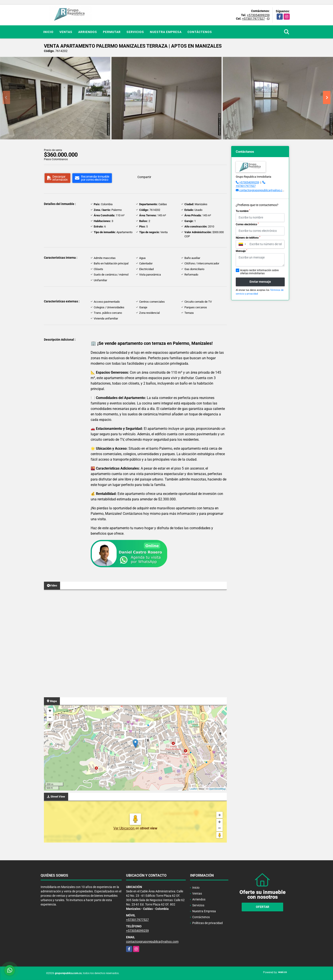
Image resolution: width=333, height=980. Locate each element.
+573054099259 (258, 15)
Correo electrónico (247, 224)
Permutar (112, 32)
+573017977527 (253, 19)
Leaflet (193, 789)
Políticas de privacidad (207, 923)
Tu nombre (243, 211)
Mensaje (241, 251)
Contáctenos (200, 32)
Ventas (66, 32)
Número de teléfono (248, 238)
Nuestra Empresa (166, 32)
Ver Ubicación (124, 828)
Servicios (135, 32)
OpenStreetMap (217, 789)
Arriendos (88, 32)
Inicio (48, 32)
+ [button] (50, 711)
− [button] (50, 718)
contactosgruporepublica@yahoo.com (263, 190)
